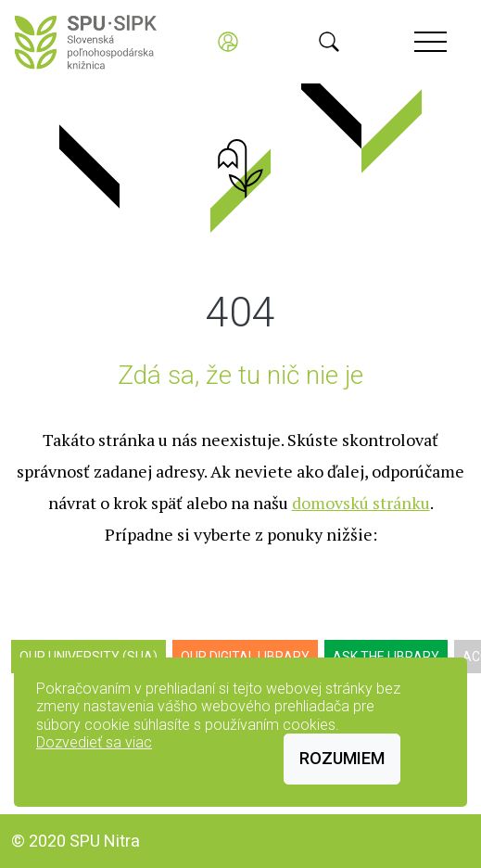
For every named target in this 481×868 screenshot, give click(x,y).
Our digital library (245, 657)
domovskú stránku (361, 503)
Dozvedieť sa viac (94, 742)
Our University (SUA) (89, 657)
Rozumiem (342, 758)
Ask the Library (386, 657)
